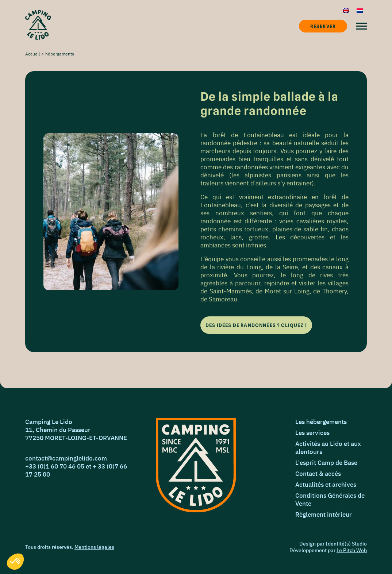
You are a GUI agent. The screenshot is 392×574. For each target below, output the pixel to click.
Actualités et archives (326, 485)
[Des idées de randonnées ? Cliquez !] (256, 325)
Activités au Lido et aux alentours (328, 448)
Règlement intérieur (324, 515)
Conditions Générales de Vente (330, 500)
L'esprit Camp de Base (326, 463)
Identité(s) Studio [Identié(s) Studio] (346, 544)
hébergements (60, 54)
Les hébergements (321, 422)
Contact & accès (318, 474)
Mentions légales (94, 547)
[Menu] (361, 26)
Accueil (32, 54)
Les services (312, 433)
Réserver (323, 26)
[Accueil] (38, 25)
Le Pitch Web (352, 550)
